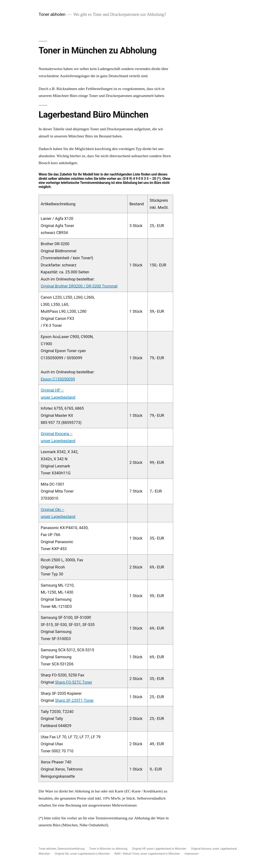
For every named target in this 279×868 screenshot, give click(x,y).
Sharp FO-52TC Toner (74, 682)
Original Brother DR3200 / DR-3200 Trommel (79, 286)
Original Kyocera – (57, 434)
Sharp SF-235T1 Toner (74, 700)
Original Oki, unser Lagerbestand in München (82, 854)
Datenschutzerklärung (71, 849)
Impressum (192, 854)
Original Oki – (52, 510)
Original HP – (52, 390)
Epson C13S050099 (58, 379)
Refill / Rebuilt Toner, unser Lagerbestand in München (147, 854)
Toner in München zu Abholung (108, 849)
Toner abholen (52, 14)
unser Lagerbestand (58, 397)
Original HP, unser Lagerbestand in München (159, 849)
